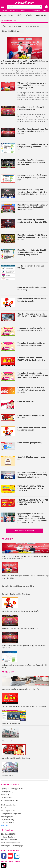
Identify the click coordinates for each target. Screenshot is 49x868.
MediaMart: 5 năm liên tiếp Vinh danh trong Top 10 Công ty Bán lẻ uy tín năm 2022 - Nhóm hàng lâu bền (33, 192)
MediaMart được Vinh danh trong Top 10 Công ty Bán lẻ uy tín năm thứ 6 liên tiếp (31, 162)
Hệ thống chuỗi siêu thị (10, 741)
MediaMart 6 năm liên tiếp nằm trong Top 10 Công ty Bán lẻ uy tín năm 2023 (33, 178)
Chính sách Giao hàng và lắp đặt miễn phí (31, 417)
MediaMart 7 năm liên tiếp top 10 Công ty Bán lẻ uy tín (31, 108)
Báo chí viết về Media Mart (11, 31)
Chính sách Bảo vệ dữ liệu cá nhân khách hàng (32, 288)
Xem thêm (5, 826)
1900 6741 (5, 840)
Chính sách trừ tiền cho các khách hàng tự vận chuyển (32, 300)
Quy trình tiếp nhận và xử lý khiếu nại (31, 458)
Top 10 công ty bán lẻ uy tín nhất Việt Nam (31, 267)
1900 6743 (13, 840)
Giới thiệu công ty (8, 775)
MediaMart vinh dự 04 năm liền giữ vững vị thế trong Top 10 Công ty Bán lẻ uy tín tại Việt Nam (32, 252)
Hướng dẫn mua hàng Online (12, 724)
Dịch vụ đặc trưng (32, 26)
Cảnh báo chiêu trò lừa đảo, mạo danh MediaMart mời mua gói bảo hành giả (31, 390)
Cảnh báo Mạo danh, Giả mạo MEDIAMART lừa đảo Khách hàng (31, 359)
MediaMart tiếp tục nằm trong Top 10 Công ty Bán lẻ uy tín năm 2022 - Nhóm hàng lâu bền (33, 207)
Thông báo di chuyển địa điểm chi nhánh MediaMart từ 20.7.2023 (31, 329)
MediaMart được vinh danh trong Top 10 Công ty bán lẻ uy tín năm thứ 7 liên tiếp (33, 131)
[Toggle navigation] (3, 7)
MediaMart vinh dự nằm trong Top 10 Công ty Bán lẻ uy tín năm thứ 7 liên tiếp (33, 147)
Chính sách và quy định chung (30, 443)
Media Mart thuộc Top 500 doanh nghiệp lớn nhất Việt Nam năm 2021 (32, 221)
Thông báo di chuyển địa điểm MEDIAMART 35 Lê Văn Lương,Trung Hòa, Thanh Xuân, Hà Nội (33, 375)
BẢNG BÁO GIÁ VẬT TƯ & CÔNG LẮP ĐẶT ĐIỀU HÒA (20, 689)
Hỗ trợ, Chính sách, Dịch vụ (11, 26)
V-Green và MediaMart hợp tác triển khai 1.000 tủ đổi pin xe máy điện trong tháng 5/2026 (32, 85)
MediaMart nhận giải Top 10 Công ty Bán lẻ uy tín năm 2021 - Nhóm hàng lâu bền (32, 237)
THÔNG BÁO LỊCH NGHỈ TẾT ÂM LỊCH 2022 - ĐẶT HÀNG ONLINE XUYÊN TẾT (31, 489)
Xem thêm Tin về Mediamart (24, 531)
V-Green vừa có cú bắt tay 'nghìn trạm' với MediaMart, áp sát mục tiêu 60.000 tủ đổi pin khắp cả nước (24, 62)
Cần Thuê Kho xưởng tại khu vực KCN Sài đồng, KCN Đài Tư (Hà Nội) (32, 315)
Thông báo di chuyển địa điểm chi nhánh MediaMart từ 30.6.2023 (31, 344)
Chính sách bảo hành (26, 401)
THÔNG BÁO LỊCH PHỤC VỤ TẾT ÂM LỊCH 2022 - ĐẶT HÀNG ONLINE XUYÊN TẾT (33, 502)
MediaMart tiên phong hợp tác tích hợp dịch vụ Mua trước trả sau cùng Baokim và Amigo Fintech (32, 475)
